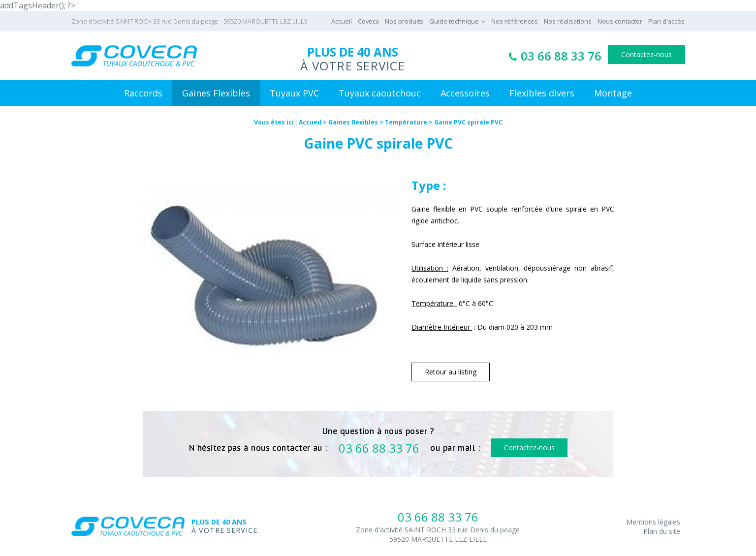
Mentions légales (653, 522)
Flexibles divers (542, 93)
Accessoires (465, 93)
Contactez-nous (646, 54)
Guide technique (454, 21)
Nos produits (404, 21)
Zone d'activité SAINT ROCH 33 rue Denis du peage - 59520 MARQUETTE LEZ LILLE (189, 21)
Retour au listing (451, 372)
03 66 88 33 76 (561, 56)
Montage (613, 93)
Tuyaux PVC (294, 93)
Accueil (342, 21)
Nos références (515, 21)
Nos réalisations (568, 21)
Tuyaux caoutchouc (380, 93)
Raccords (143, 93)
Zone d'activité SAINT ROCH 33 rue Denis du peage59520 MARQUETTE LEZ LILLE (438, 534)
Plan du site (662, 531)
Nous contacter (620, 21)
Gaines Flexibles (216, 93)
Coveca (368, 21)
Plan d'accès (666, 21)
